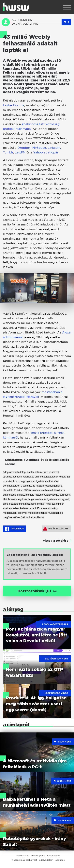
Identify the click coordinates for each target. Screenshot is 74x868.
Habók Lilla (26, 20)
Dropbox (24, 148)
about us (60, 860)
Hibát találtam (56, 529)
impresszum (23, 856)
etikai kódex (54, 856)
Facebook (15, 529)
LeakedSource (14, 105)
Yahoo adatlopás (46, 152)
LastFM (20, 152)
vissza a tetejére (56, 541)
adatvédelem (46, 860)
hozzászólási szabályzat (24, 860)
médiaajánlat (38, 856)
